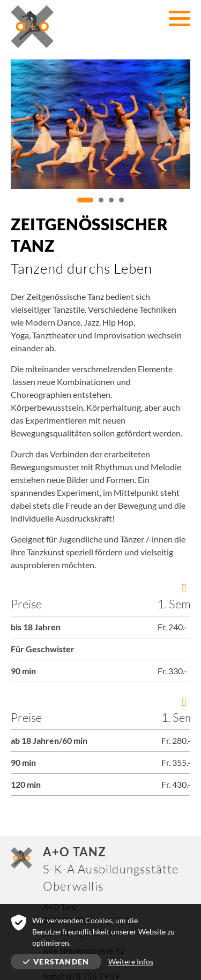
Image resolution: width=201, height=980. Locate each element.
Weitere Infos (131, 962)
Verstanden (56, 962)
